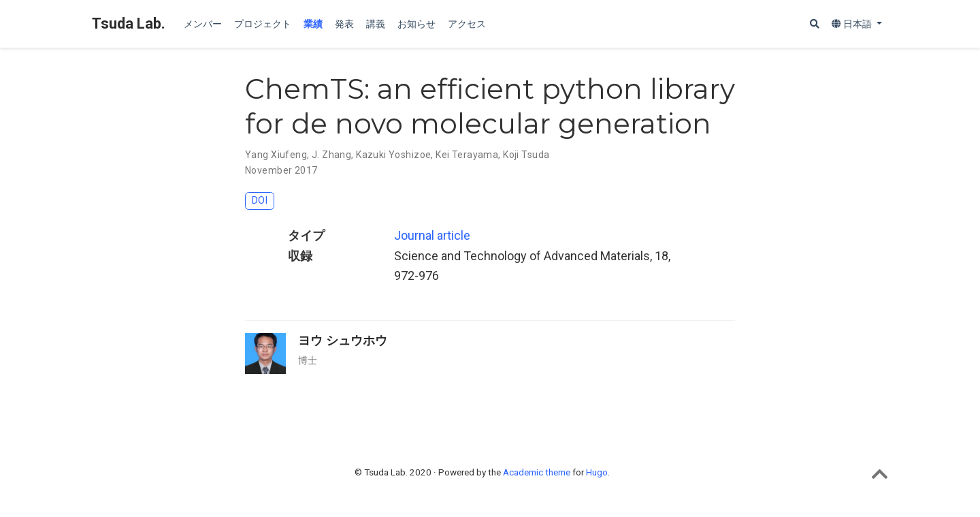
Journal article (432, 235)
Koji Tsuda (526, 155)
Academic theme (537, 472)
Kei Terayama (467, 155)
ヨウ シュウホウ (343, 341)
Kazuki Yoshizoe (393, 155)
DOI (260, 201)
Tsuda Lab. (129, 23)
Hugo (597, 472)
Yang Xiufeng (276, 155)
